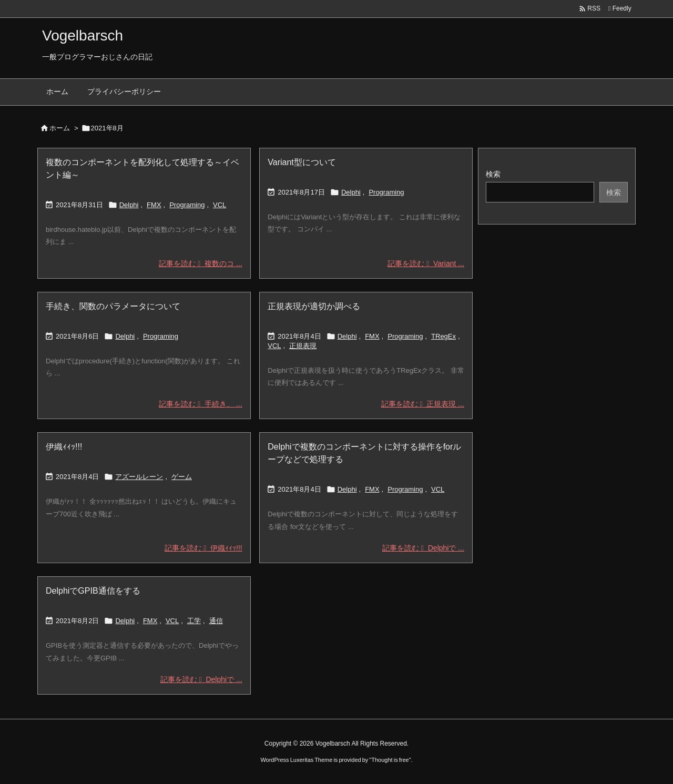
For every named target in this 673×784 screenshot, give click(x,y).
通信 (216, 621)
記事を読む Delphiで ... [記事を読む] (423, 548)
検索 (493, 174)
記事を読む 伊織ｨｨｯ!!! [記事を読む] (203, 548)
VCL (220, 205)
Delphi (129, 205)
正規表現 (303, 346)
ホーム (60, 128)
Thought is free (390, 760)
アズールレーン (139, 477)
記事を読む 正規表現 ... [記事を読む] (423, 404)
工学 (194, 621)
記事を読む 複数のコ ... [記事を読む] (200, 263)
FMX (154, 205)
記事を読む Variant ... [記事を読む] (426, 263)
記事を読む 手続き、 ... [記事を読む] (200, 404)
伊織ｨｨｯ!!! (64, 447)
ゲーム (182, 477)
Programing (187, 205)
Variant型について (302, 162)
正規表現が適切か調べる (314, 306)
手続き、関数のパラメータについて (113, 306)
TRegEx (443, 336)
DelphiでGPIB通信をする (93, 591)
